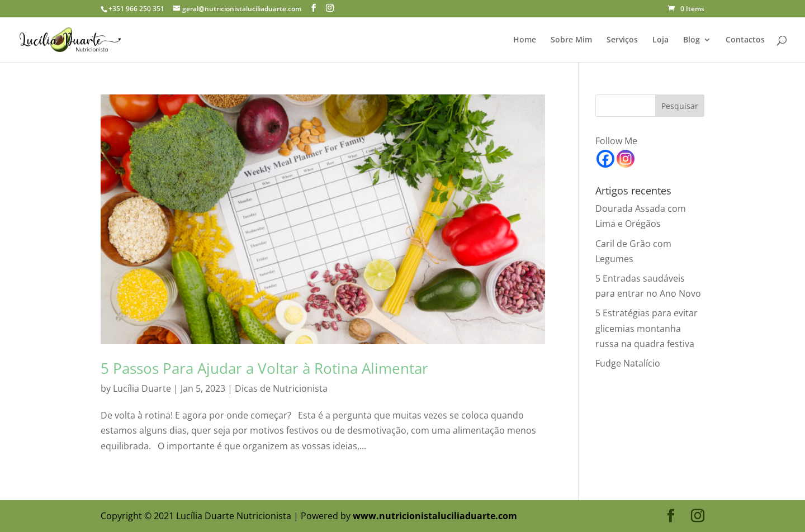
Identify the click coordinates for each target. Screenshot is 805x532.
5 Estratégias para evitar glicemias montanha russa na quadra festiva (647, 328)
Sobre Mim (571, 40)
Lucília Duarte (142, 388)
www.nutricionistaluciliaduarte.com (435, 516)
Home (525, 40)
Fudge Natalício (628, 363)
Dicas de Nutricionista (281, 388)
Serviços (622, 40)
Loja (660, 40)
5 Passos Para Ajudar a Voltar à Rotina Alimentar (264, 368)
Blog (692, 40)
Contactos (745, 40)
